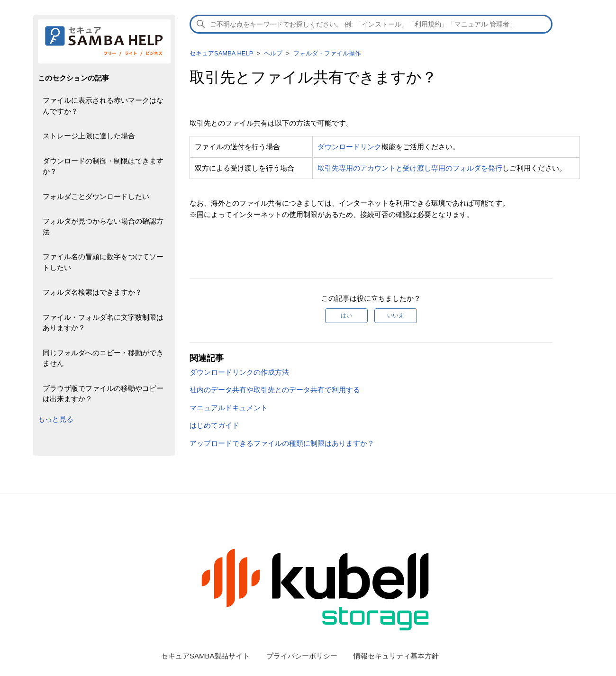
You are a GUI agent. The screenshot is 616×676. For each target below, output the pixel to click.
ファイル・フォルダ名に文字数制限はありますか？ (103, 323)
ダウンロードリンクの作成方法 (239, 372)
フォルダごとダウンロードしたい (96, 196)
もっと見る (56, 419)
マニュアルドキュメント (229, 408)
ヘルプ (273, 53)
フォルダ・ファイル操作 (327, 53)
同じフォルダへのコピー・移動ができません (103, 358)
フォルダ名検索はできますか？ (92, 292)
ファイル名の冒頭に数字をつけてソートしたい (103, 262)
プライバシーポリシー (302, 656)
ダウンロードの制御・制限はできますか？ (103, 166)
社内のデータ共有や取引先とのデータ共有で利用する (275, 390)
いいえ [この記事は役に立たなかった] (396, 315)
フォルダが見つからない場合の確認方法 (103, 226)
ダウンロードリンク (349, 147)
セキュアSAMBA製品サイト (206, 656)
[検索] (371, 24)
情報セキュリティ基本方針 (396, 656)
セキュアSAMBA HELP (221, 53)
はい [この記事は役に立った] (346, 315)
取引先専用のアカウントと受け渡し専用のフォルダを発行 (410, 168)
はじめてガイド (214, 425)
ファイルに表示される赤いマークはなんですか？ (103, 106)
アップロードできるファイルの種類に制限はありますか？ (282, 443)
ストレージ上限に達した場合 (89, 136)
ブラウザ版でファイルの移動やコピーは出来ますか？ (103, 394)
